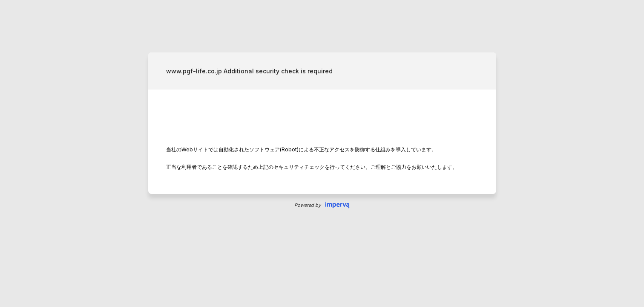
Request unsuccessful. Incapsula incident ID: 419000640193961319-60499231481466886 (322, 153)
